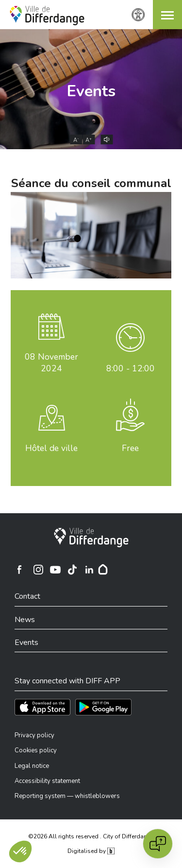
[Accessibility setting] (138, 15)
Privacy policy (34, 735)
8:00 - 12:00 (131, 368)
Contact (27, 596)
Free (130, 448)
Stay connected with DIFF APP (67, 681)
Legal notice (32, 766)
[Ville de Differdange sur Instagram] (38, 570)
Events (91, 91)
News (25, 620)
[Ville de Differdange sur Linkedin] (89, 570)
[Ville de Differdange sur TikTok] (72, 570)
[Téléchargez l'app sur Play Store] (103, 707)
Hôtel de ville (51, 448)
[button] (167, 15)
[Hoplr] (103, 570)
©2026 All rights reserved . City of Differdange (91, 836)
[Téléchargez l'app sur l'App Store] (42, 707)
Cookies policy (36, 750)
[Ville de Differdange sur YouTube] (55, 570)
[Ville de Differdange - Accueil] (47, 16)
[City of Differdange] (91, 538)
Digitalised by (91, 851)
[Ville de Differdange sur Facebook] (19, 570)
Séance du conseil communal (91, 183)
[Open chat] (158, 844)
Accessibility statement (47, 781)
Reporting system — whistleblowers (67, 796)
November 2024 (51, 363)
